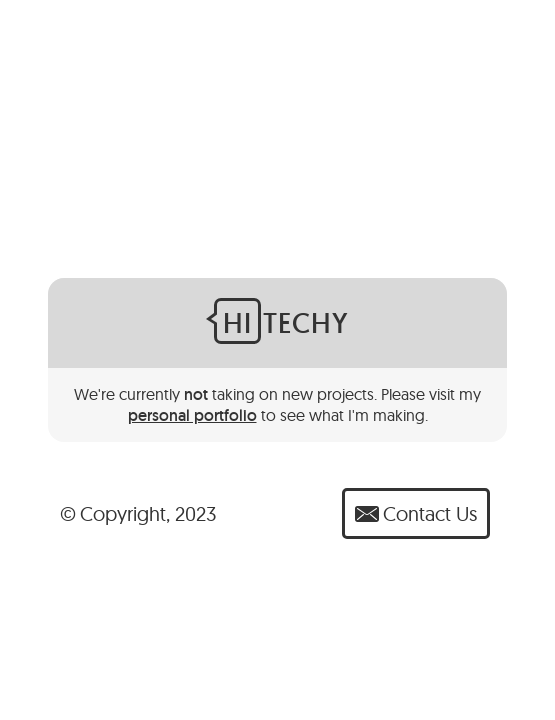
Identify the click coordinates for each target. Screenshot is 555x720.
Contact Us (416, 513)
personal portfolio (192, 415)
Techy (281, 321)
